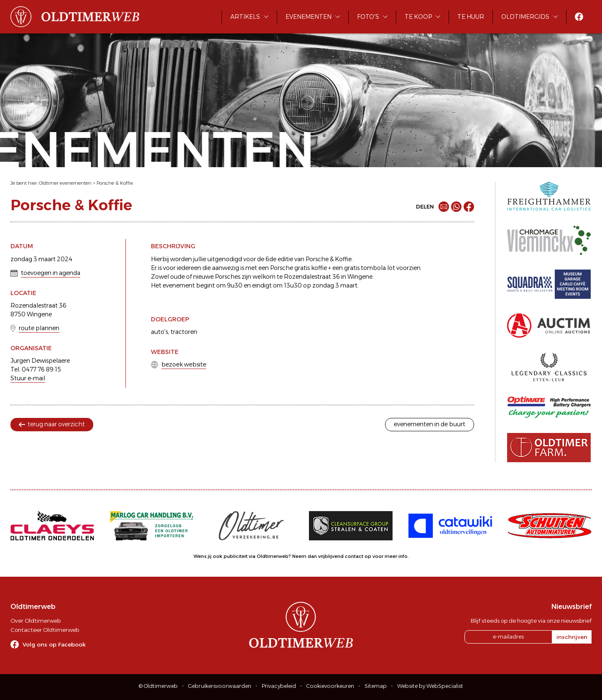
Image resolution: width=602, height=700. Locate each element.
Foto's (368, 17)
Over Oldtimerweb (36, 621)
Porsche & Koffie (115, 183)
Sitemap (376, 686)
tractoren (184, 332)
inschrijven (572, 637)
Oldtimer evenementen (65, 183)
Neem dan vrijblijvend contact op (332, 556)
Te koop (418, 17)
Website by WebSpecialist (430, 686)
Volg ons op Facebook (54, 644)
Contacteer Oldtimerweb (45, 630)
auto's (159, 332)
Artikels (245, 17)
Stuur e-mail (28, 378)
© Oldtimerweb (158, 686)
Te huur (471, 17)
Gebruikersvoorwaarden (220, 686)
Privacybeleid (279, 686)
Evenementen (309, 17)
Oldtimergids (525, 17)
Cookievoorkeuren (330, 686)
